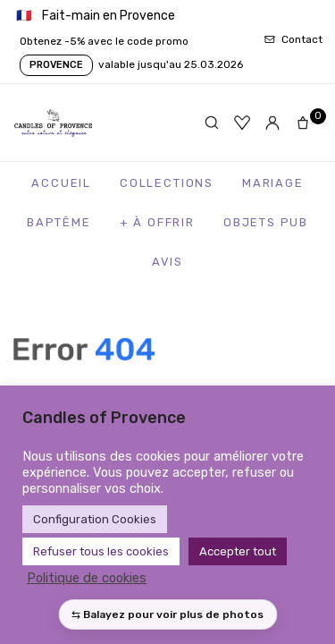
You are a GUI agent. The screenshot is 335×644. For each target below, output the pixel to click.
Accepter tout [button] (238, 551)
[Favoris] (242, 123)
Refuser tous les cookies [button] (101, 551)
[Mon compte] (272, 123)
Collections (167, 183)
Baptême (59, 222)
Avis (167, 262)
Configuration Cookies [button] (95, 519)
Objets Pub (266, 222)
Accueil (61, 183)
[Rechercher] (212, 123)
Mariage (273, 183)
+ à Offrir (157, 222)
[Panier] (306, 123)
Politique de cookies (87, 578)
